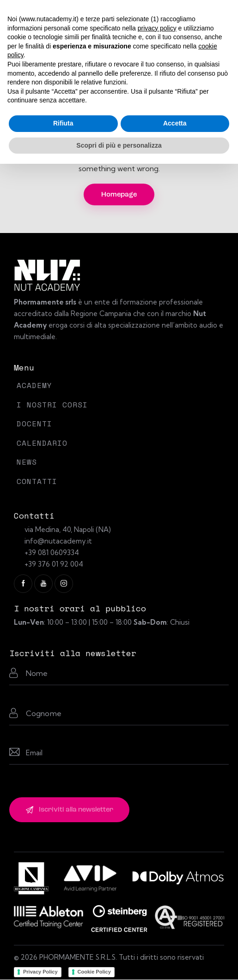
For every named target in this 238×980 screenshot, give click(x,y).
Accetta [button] (175, 123)
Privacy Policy (40, 972)
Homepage (119, 195)
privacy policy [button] (157, 28)
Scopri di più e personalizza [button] (119, 145)
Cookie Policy (94, 972)
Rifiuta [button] (63, 123)
